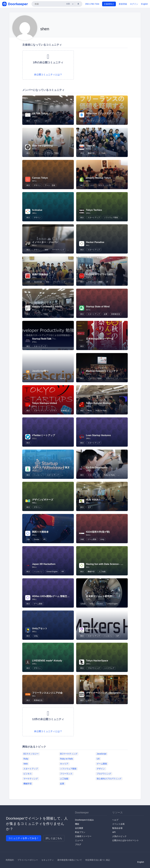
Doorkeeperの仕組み (84, 820)
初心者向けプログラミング (109, 778)
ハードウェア (109, 668)
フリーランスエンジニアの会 (47, 693)
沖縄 (82, 539)
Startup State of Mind (98, 307)
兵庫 (28, 282)
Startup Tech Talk (42, 339)
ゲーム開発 (92, 539)
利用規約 (10, 860)
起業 (106, 314)
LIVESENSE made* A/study (47, 661)
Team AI (90, 146)
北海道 (83, 604)
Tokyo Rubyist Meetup (98, 403)
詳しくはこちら (54, 838)
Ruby (90, 411)
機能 (77, 824)
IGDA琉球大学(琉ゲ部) (98, 532)
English (144, 4)
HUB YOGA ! (93, 500)
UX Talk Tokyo (40, 113)
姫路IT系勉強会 (40, 274)
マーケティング (94, 121)
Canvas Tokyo (40, 178)
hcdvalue (37, 210)
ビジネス (107, 121)
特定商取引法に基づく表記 (98, 860)
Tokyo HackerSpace (97, 661)
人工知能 (102, 153)
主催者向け (109, 4)
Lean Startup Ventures (98, 435)
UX (46, 121)
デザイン (37, 121)
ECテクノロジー (105, 185)
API (114, 832)
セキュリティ (48, 860)
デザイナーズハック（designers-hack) (107, 693)
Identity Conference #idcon (47, 307)
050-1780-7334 (92, 4)
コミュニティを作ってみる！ (24, 838)
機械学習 (91, 153)
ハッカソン (38, 475)
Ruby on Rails (101, 411)
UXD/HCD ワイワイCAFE (100, 274)
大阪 (28, 539)
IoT (55, 378)
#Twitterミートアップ (44, 435)
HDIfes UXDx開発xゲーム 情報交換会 (52, 596)
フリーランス (66, 773)
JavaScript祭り (40, 371)
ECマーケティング (69, 754)
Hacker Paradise (95, 242)
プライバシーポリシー (28, 860)
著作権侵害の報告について (70, 860)
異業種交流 (116, 314)
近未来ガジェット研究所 (99, 596)
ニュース (79, 840)
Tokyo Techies (94, 210)
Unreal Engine (52, 572)
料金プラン (80, 832)
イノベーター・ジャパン (45, 242)
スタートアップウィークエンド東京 (51, 468)
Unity (48, 378)
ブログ (78, 844)
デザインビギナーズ (43, 500)
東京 (28, 121)
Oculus (36, 539)
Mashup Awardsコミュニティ (102, 371)
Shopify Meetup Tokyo (98, 178)
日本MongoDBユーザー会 (100, 339)
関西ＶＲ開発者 (40, 532)
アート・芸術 (50, 185)
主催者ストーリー (83, 836)
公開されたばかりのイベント (126, 840)
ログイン (134, 4)
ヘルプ (115, 820)
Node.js (63, 378)
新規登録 (123, 4)
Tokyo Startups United (45, 403)
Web (46, 250)
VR (44, 539)
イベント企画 (118, 824)
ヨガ (89, 507)
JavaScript (38, 282)
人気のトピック (119, 836)
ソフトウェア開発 (52, 153)
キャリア (64, 764)
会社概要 (79, 828)
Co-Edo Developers (97, 468)
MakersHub (92, 628)
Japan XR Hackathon (44, 564)
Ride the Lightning (42, 146)
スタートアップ (94, 218)
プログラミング (59, 282)
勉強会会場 (117, 828)
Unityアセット (40, 628)
